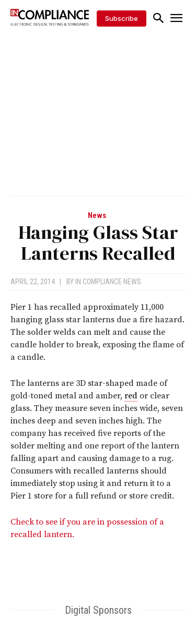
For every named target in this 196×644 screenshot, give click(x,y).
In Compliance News (108, 282)
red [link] (131, 396)
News (97, 216)
